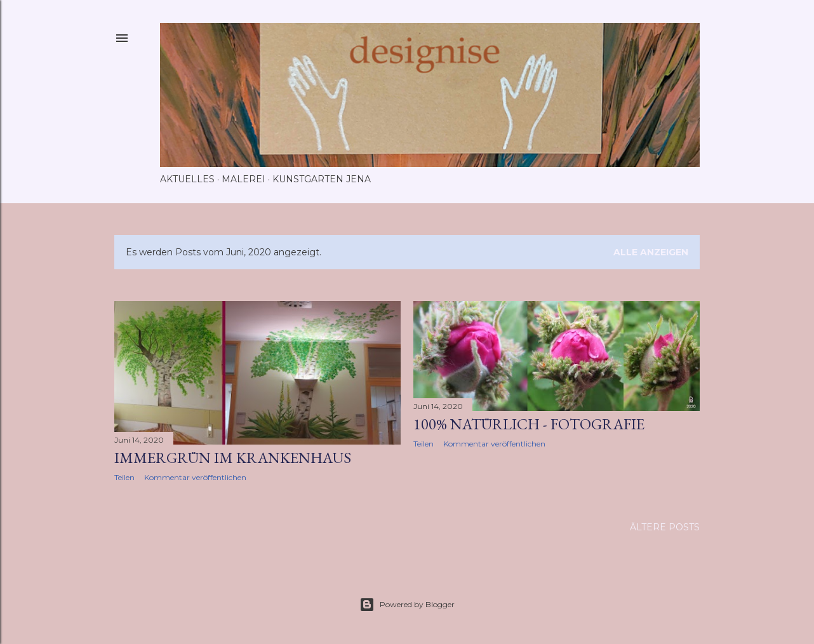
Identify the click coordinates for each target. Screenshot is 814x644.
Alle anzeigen (651, 252)
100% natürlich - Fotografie (529, 424)
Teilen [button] (124, 477)
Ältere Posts (665, 527)
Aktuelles (187, 179)
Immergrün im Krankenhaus (233, 458)
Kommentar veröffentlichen (195, 477)
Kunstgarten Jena (322, 179)
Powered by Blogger (407, 605)
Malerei (244, 179)
